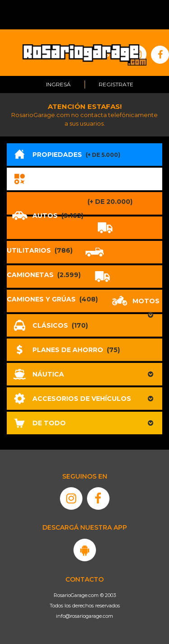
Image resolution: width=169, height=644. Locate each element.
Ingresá (58, 84)
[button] (84, 374)
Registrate (116, 84)
